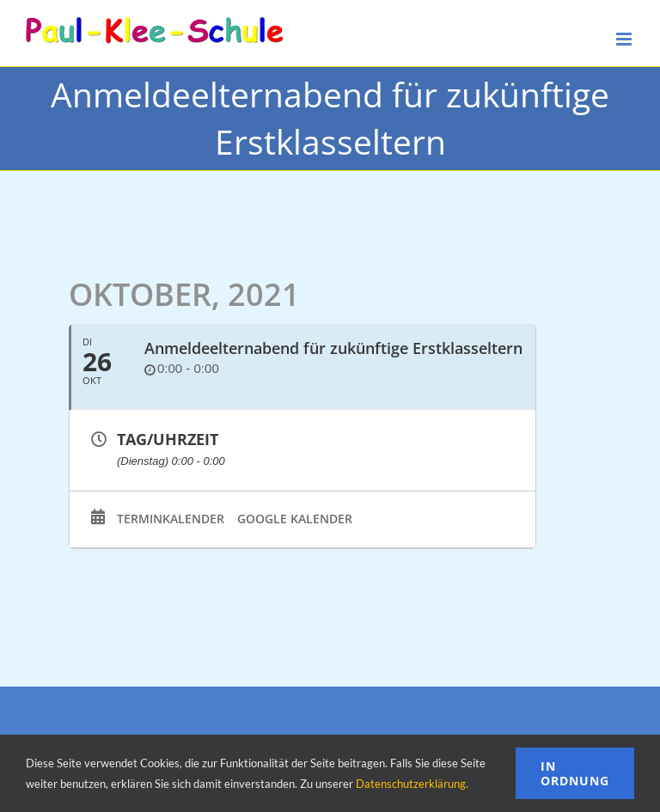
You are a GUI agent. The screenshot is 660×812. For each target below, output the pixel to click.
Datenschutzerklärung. (412, 784)
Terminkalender (171, 519)
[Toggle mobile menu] (625, 39)
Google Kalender (295, 519)
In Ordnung (575, 773)
